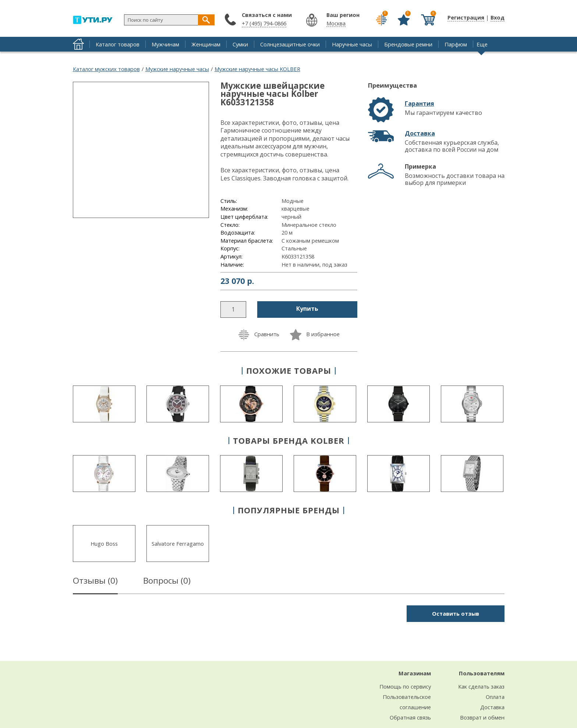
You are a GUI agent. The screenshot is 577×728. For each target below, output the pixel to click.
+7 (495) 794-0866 (264, 23)
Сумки (240, 44)
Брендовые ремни (408, 44)
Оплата (495, 697)
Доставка (420, 133)
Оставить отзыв (456, 613)
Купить (307, 309)
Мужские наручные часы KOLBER (257, 69)
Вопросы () (167, 582)
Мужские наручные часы (177, 69)
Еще (482, 44)
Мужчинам (165, 44)
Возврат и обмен (482, 717)
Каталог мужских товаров (106, 69)
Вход (498, 17)
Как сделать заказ (481, 686)
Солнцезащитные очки (290, 44)
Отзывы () (95, 582)
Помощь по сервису (405, 686)
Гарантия (420, 103)
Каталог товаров (118, 44)
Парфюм (456, 44)
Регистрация (466, 17)
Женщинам (206, 44)
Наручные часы (352, 44)
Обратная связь (410, 717)
